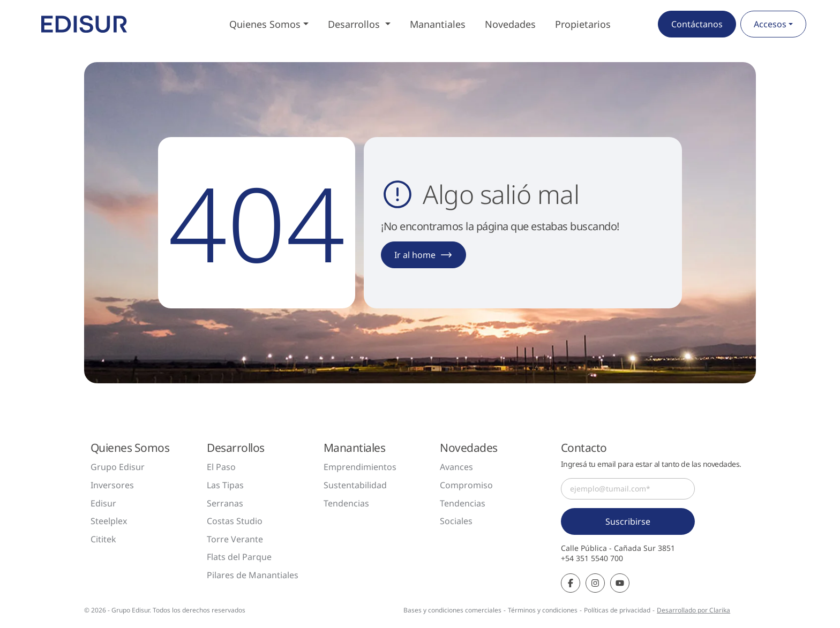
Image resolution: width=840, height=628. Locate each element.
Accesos (770, 24)
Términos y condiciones (543, 610)
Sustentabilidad (355, 485)
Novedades (510, 24)
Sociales (456, 521)
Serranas (225, 503)
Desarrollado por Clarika (693, 610)
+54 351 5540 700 (592, 558)
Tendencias (346, 503)
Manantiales (438, 24)
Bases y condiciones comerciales (452, 610)
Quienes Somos (265, 24)
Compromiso (466, 485)
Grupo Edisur (118, 467)
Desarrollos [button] (355, 24)
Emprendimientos (360, 467)
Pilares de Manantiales (253, 575)
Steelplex (109, 521)
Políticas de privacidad (617, 610)
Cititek (103, 539)
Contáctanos (697, 24)
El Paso (221, 467)
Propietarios (583, 24)
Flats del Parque (239, 557)
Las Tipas (225, 485)
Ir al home (423, 255)
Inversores (112, 485)
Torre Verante (235, 539)
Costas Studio (235, 521)
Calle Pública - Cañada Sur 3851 (618, 548)
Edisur (103, 503)
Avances (456, 467)
